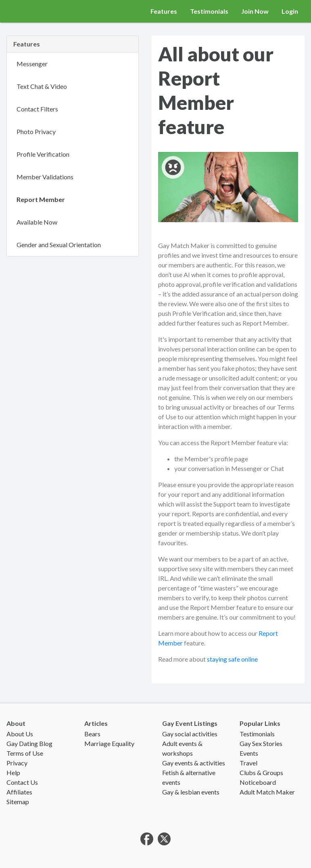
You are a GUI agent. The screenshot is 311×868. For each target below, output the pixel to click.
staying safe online (232, 659)
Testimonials (209, 11)
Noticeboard (258, 782)
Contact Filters (37, 109)
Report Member (41, 199)
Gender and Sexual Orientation (59, 245)
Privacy (17, 763)
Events (249, 753)
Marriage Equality (109, 743)
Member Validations (45, 177)
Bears (92, 734)
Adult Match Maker (267, 792)
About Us (20, 734)
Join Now (255, 11)
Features (164, 11)
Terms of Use (25, 753)
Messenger (32, 64)
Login (290, 11)
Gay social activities (190, 734)
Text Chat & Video (42, 86)
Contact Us (22, 782)
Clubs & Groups (261, 772)
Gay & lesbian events (191, 792)
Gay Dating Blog (29, 743)
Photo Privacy (36, 131)
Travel (248, 763)
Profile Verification (43, 154)
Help (13, 772)
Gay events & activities (194, 763)
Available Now (37, 222)
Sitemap (18, 802)
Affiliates (19, 792)
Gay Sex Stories (261, 743)
